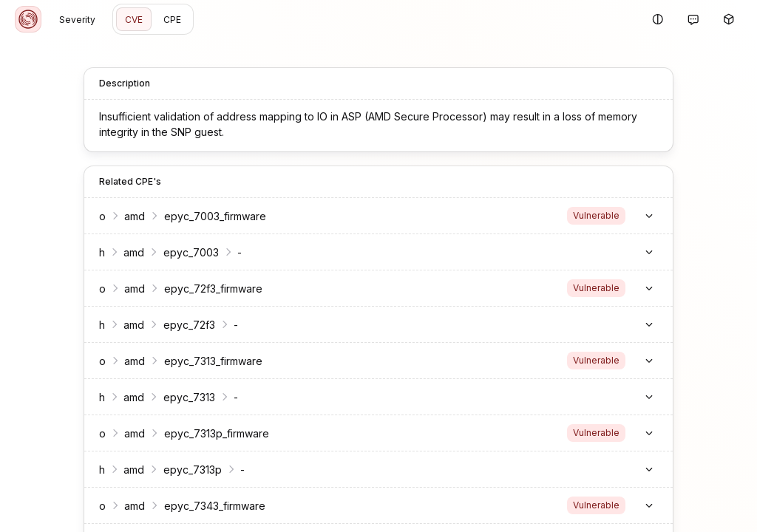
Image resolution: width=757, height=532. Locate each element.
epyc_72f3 (180, 325)
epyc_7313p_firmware (208, 433)
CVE (134, 20)
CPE (172, 20)
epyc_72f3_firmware (204, 289)
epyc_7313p (184, 470)
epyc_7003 (182, 252)
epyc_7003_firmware (206, 216)
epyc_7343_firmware (206, 506)
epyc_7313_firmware (204, 361)
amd (126, 216)
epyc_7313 (180, 397)
